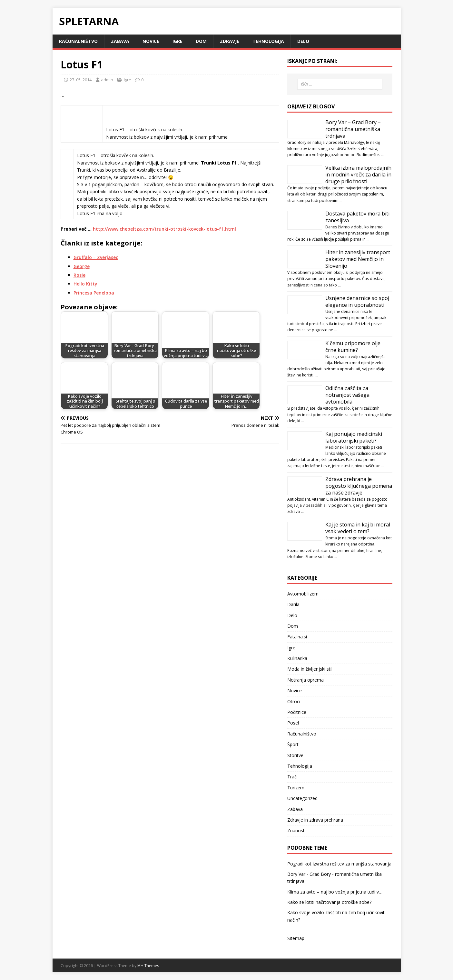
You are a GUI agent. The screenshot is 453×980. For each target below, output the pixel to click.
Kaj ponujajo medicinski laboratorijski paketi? (354, 437)
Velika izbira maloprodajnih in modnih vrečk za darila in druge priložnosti (358, 175)
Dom (201, 41)
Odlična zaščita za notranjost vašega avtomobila (347, 395)
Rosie (79, 275)
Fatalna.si (297, 637)
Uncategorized (302, 798)
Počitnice (297, 712)
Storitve (295, 755)
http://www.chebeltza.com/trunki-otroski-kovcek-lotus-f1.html (164, 229)
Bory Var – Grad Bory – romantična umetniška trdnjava (353, 129)
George (82, 266)
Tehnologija (268, 41)
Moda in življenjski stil (310, 669)
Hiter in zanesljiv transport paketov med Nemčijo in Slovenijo (358, 259)
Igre (177, 41)
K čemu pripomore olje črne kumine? (353, 347)
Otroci (294, 701)
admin (107, 80)
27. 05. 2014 (81, 80)
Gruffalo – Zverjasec (96, 257)
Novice (151, 41)
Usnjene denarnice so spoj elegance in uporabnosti (357, 301)
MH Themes (148, 966)
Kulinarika (297, 658)
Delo (303, 41)
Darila (293, 604)
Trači (292, 777)
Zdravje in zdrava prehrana (315, 820)
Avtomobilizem (303, 594)
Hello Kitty (85, 284)
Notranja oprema (305, 680)
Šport (293, 744)
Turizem (296, 788)
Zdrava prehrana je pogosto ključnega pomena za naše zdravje (359, 486)
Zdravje (230, 41)
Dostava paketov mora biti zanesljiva (357, 217)
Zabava (120, 41)
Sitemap (296, 938)
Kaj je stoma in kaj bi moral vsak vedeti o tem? (358, 528)
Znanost (296, 830)
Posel (293, 723)
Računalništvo (78, 41)
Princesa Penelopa (94, 293)
